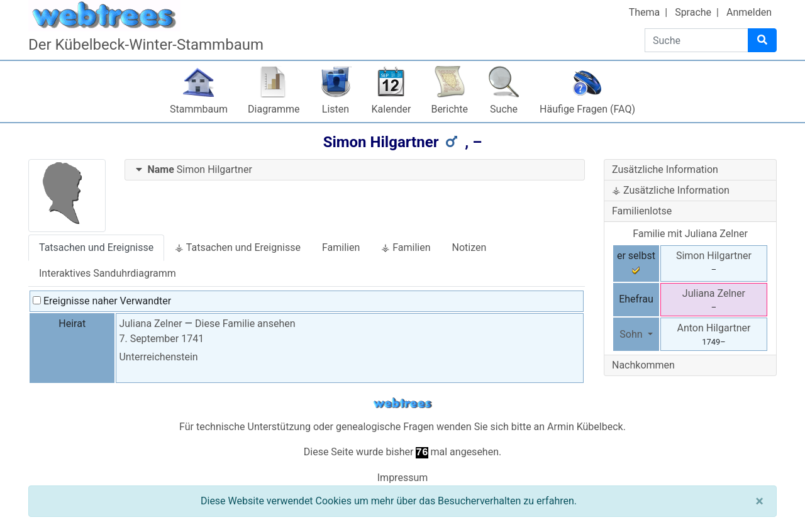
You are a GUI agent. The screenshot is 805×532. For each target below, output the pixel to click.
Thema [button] (645, 12)
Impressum (403, 478)
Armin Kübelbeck (585, 427)
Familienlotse (642, 211)
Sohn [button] (632, 334)
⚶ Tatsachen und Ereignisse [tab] (238, 247)
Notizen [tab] (469, 247)
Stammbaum (199, 109)
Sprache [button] (693, 12)
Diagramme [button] (274, 109)
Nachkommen (643, 365)
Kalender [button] (391, 109)
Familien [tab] (341, 247)
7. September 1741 (161, 339)
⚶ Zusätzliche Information (671, 190)
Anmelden (749, 12)
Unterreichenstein (158, 357)
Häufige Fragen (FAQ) (587, 109)
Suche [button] (504, 109)
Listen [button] (336, 109)
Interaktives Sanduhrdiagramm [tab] (108, 273)
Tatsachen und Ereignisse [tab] (96, 247)
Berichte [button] (449, 109)
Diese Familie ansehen (245, 324)
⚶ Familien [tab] (406, 247)
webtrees (402, 403)
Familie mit (690, 234)
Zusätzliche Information (665, 169)
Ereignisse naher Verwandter (102, 301)
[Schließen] (759, 501)
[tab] (355, 170)
